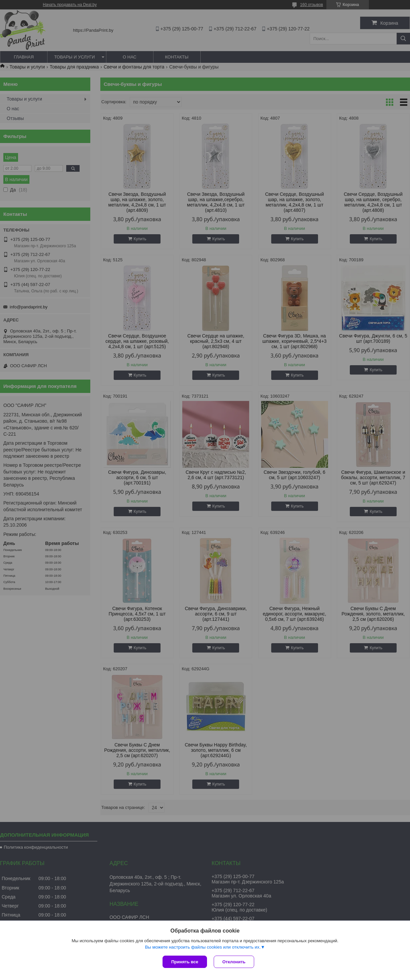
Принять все (185, 962)
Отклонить (234, 962)
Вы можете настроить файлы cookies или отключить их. (203, 947)
